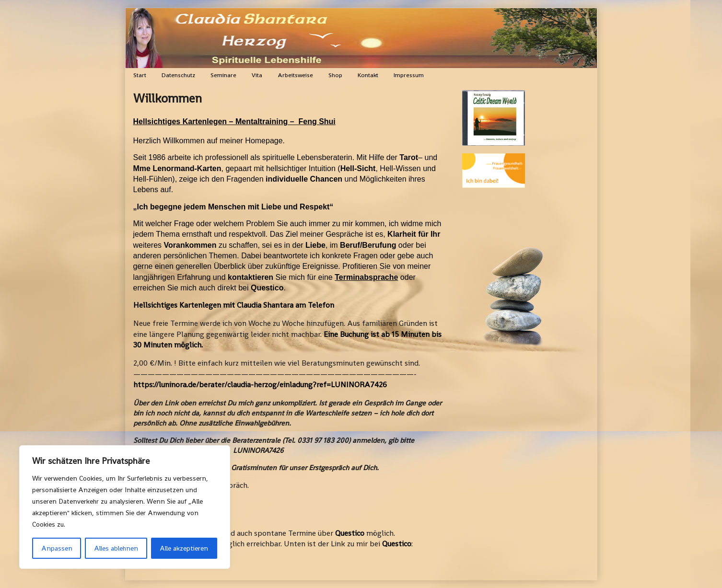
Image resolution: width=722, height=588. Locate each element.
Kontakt (368, 75)
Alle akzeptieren (184, 548)
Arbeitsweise (295, 75)
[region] (125, 507)
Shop (335, 75)
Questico (350, 533)
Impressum (409, 75)
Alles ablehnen (116, 548)
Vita (257, 75)
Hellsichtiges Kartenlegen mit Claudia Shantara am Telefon (234, 305)
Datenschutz (178, 75)
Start (140, 75)
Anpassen (57, 548)
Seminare (223, 75)
